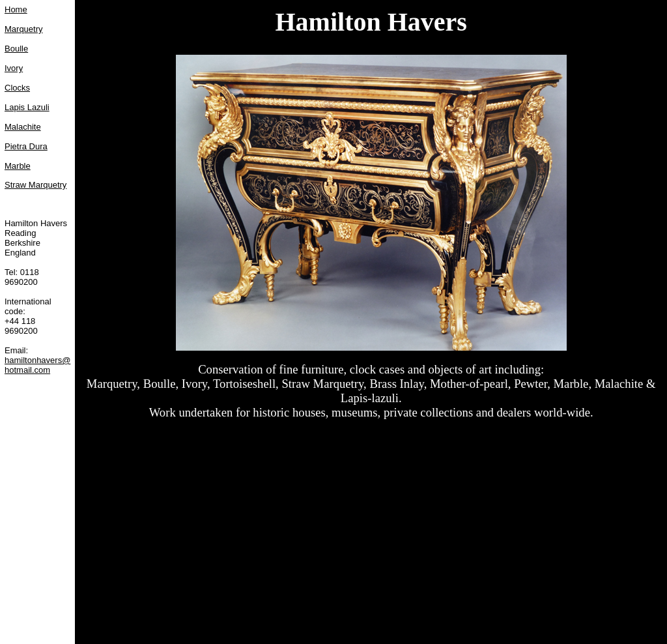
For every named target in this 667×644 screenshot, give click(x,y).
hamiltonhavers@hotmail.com (37, 365)
